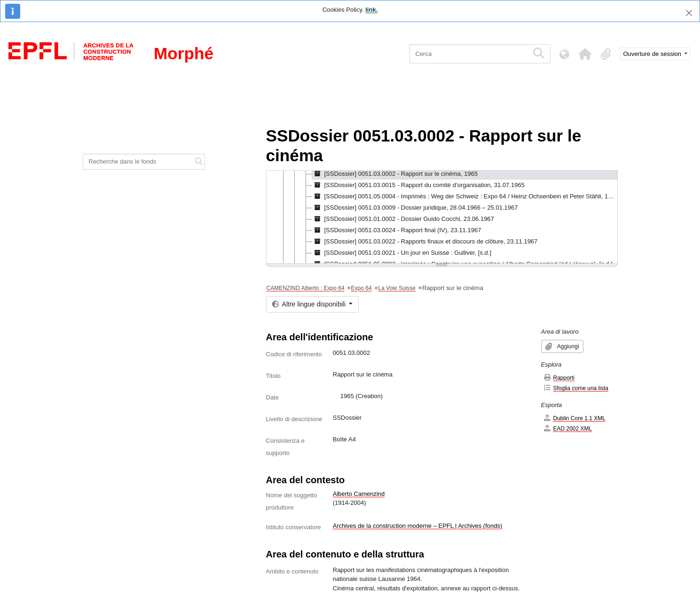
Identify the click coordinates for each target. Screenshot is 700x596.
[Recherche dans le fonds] (139, 162)
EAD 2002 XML (568, 428)
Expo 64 (362, 288)
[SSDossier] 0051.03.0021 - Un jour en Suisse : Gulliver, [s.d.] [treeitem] (402, 253)
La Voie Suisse (397, 288)
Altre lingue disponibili (310, 304)
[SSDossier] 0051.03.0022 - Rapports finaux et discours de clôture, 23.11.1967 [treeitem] (425, 242)
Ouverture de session (653, 54)
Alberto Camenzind (359, 494)
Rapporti (559, 378)
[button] (585, 54)
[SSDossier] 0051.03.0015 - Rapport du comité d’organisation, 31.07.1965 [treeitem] (418, 185)
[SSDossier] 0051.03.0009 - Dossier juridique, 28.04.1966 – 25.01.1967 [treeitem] (415, 208)
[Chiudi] (689, 13)
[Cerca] (469, 54)
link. (371, 10)
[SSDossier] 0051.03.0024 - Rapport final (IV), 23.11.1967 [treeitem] (397, 230)
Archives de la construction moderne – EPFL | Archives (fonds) (418, 526)
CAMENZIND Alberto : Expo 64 (306, 288)
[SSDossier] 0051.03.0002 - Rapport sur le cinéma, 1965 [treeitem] (395, 174)
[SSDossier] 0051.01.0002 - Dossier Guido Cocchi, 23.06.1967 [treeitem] (403, 219)
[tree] (442, 218)
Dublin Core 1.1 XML (574, 418)
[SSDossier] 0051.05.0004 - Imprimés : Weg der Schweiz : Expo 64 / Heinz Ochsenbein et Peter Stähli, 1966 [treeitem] (465, 196)
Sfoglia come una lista (576, 388)
